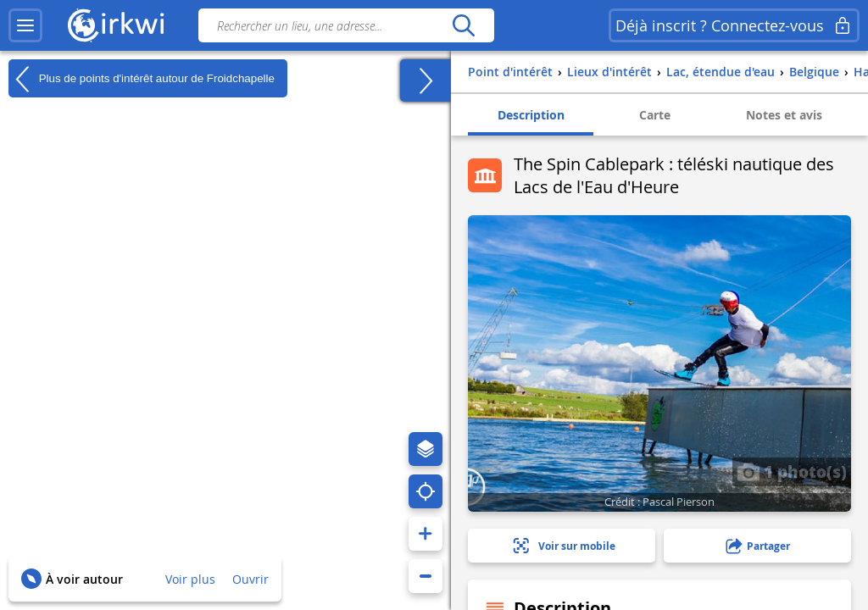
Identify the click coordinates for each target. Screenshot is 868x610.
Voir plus (190, 579)
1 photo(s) (792, 471)
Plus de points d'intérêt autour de (142, 79)
